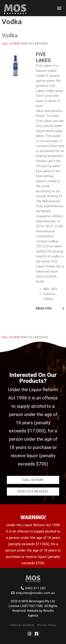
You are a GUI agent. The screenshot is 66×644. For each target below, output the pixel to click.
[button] (59, 8)
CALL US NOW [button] (11, 44)
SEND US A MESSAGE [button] (34, 44)
